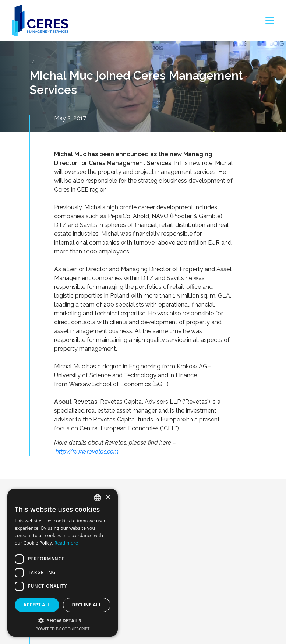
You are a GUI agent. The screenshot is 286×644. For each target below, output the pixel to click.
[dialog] (63, 563)
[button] (63, 620)
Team (42, 620)
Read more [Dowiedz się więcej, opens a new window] (66, 543)
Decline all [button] (87, 605)
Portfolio (45, 608)
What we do (50, 596)
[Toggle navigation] (270, 21)
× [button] (108, 498)
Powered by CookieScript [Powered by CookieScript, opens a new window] (63, 629)
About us (46, 584)
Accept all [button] (37, 605)
